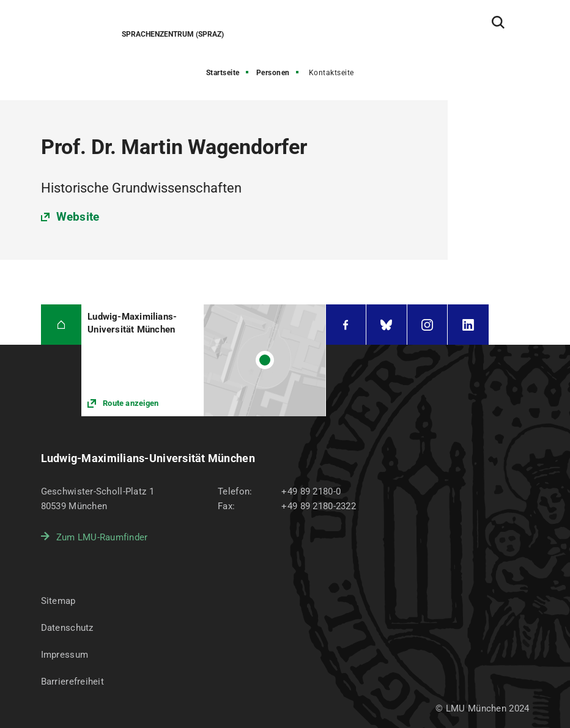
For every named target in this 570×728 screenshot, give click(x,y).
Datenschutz (67, 628)
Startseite (223, 73)
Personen (273, 73)
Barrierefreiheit (72, 682)
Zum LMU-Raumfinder (102, 537)
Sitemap (58, 601)
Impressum (65, 655)
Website (78, 217)
